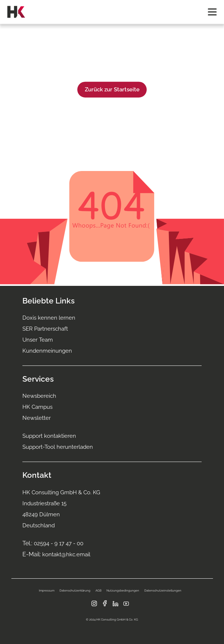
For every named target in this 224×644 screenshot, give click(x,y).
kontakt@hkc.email (66, 554)
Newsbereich (39, 396)
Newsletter (37, 418)
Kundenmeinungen (47, 351)
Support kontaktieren (49, 436)
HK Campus (37, 407)
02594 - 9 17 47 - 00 (59, 543)
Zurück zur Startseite (112, 90)
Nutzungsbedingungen (123, 590)
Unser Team (38, 340)
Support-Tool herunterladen (58, 447)
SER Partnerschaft (45, 329)
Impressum (47, 590)
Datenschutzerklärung (75, 590)
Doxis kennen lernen (49, 318)
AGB (98, 590)
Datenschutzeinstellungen (163, 590)
